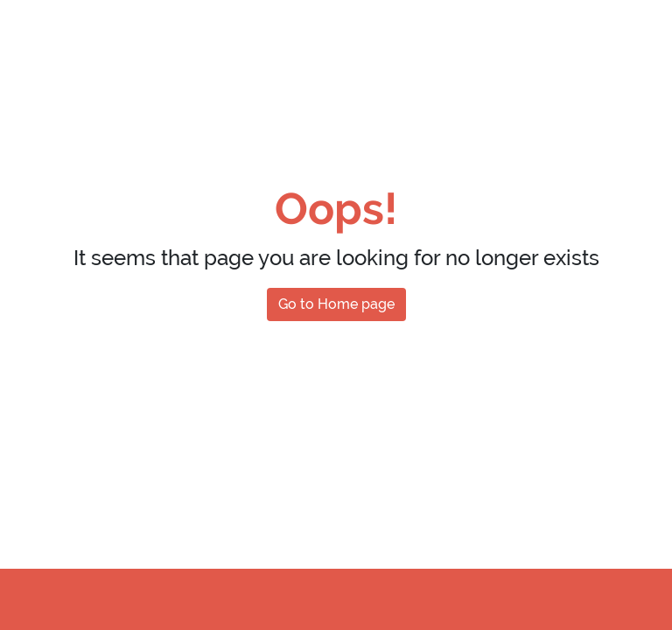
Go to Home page (336, 304)
